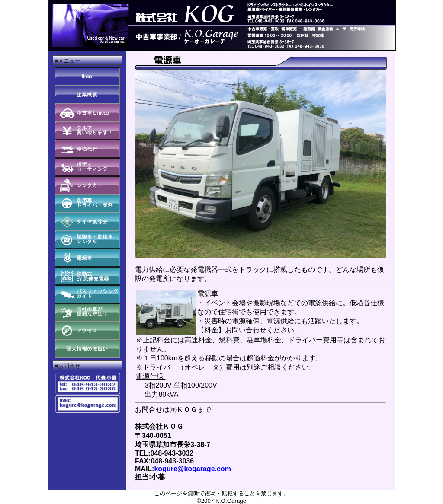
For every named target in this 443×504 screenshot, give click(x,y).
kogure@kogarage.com (192, 469)
